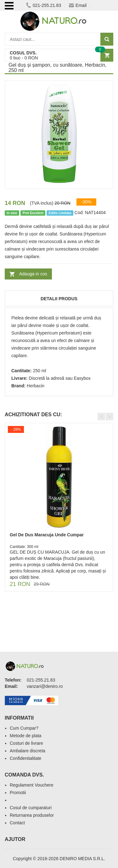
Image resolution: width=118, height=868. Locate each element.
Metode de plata (25, 736)
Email (78, 5)
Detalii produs (59, 299)
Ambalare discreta (28, 751)
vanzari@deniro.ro (45, 686)
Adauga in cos (33, 274)
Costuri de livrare (26, 743)
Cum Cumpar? (24, 728)
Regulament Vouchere (32, 785)
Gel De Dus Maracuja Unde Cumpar (47, 535)
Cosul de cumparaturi (31, 808)
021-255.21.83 (44, 5)
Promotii (18, 793)
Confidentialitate (25, 758)
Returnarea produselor (32, 815)
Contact (17, 823)
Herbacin (36, 386)
